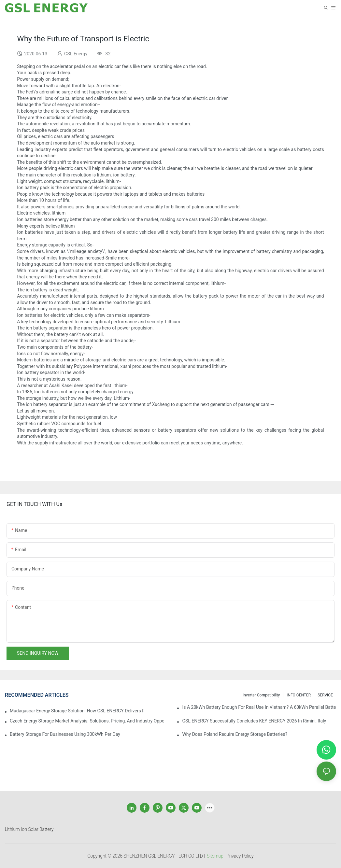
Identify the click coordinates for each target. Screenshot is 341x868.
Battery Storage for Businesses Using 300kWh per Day (65, 734)
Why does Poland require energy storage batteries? (235, 734)
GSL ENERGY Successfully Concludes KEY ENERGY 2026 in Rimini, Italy (254, 721)
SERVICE (325, 695)
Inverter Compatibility (261, 695)
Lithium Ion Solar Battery (29, 829)
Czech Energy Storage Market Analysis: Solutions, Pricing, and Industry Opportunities (87, 721)
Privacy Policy (240, 856)
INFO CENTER (299, 695)
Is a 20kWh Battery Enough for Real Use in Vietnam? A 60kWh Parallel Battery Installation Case (259, 707)
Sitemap (215, 856)
